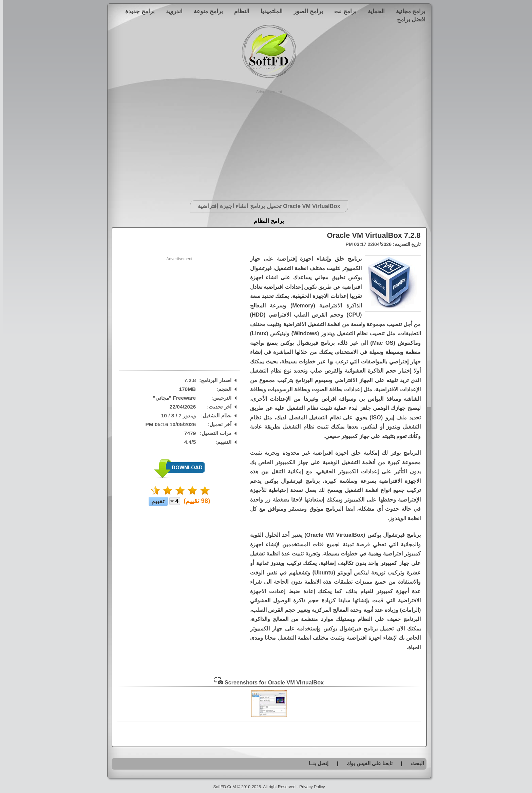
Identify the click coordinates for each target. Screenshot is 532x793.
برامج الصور (305, 11)
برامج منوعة (205, 11)
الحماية (373, 11)
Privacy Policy (309, 787)
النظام (239, 11)
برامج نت (342, 11)
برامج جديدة (137, 11)
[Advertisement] (266, 143)
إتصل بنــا (316, 763)
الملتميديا (269, 11)
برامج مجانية (408, 11)
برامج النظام (266, 221)
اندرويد (171, 11)
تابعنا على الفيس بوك (367, 763)
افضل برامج (408, 19)
